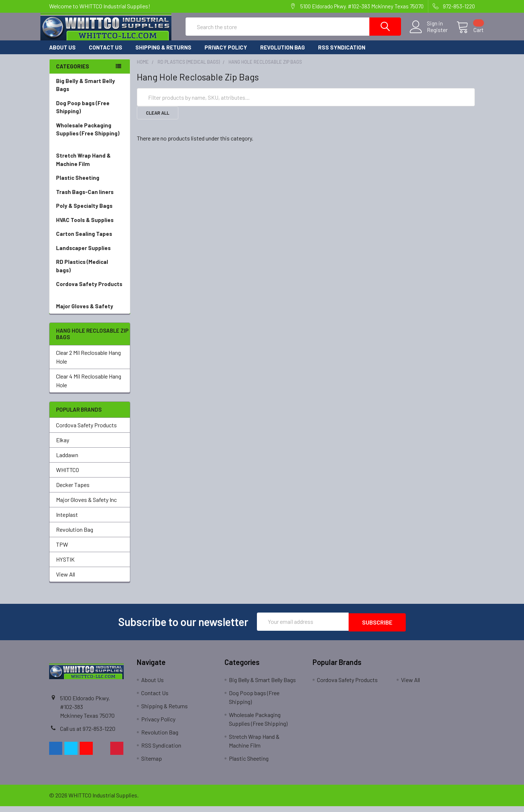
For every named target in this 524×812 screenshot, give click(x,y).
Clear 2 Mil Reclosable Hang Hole (88, 363)
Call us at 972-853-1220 (88, 734)
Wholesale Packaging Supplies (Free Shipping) (90, 140)
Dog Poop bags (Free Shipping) (90, 114)
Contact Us (106, 54)
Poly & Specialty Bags (90, 212)
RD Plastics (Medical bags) (90, 273)
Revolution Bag (283, 54)
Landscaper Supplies (90, 255)
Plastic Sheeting (90, 184)
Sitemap (152, 764)
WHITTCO (68, 476)
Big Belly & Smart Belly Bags (86, 92)
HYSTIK (65, 566)
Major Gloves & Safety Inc (86, 506)
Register (428, 34)
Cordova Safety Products (90, 295)
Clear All (158, 119)
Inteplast (67, 521)
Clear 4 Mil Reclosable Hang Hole (89, 387)
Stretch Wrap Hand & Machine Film (90, 167)
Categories (73, 73)
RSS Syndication (342, 54)
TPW (62, 551)
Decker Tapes (73, 491)
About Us (62, 54)
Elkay (63, 446)
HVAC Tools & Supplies (90, 227)
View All (65, 581)
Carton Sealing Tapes (90, 240)
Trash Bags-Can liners (90, 199)
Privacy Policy (226, 54)
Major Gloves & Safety (90, 313)
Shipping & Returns (163, 54)
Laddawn (67, 461)
